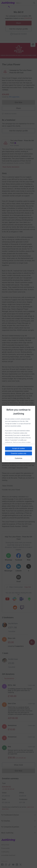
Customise (19, 458)
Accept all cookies (18, 449)
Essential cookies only (19, 453)
